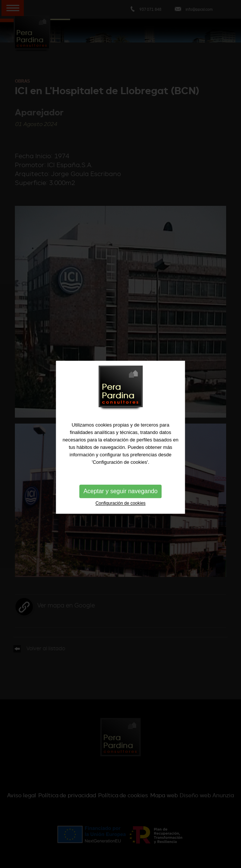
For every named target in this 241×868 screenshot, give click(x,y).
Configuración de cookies (121, 504)
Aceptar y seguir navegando (120, 492)
